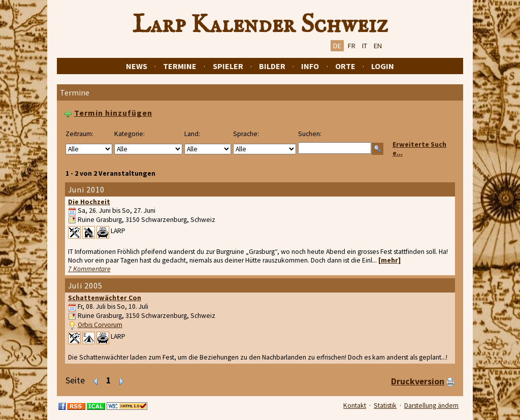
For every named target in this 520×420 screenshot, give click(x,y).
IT (365, 46)
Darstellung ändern (431, 406)
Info (310, 66)
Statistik (385, 406)
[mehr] (389, 260)
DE (337, 46)
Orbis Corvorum (100, 325)
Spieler (228, 66)
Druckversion (418, 381)
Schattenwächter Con (105, 298)
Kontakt (355, 406)
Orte (345, 66)
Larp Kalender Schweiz (260, 25)
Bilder (272, 66)
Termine (180, 66)
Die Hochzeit (89, 202)
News (137, 66)
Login (383, 66)
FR (352, 46)
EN (378, 46)
